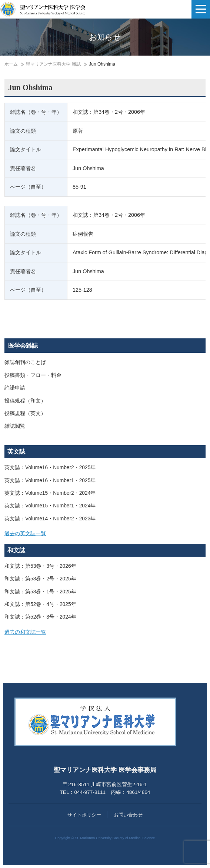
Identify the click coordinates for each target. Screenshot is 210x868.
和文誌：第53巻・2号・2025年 (40, 579)
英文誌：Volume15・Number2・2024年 (50, 493)
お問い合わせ (128, 815)
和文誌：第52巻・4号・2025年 (40, 604)
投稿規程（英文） (25, 413)
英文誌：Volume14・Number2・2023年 (50, 519)
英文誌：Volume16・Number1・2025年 (50, 481)
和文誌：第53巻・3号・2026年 (40, 566)
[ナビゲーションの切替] (201, 9)
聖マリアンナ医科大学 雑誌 (53, 64)
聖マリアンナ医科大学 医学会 (43, 9)
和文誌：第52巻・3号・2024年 (40, 617)
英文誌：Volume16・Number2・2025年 (50, 468)
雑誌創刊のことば (25, 362)
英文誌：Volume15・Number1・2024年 (50, 506)
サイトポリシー (84, 815)
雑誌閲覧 (15, 426)
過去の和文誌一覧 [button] (25, 632)
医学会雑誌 (23, 346)
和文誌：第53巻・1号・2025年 (40, 592)
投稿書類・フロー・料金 (33, 375)
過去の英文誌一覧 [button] (25, 534)
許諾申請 (15, 388)
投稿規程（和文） (25, 401)
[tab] (105, 534)
